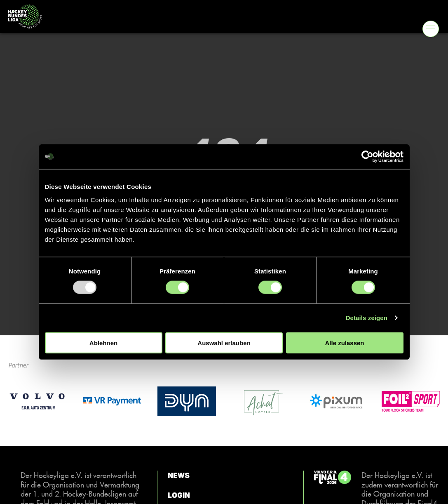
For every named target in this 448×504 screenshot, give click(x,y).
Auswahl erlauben (224, 343)
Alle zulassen (344, 343)
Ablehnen (103, 343)
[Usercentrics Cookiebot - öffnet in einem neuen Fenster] (367, 157)
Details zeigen (367, 318)
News (179, 476)
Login (179, 495)
